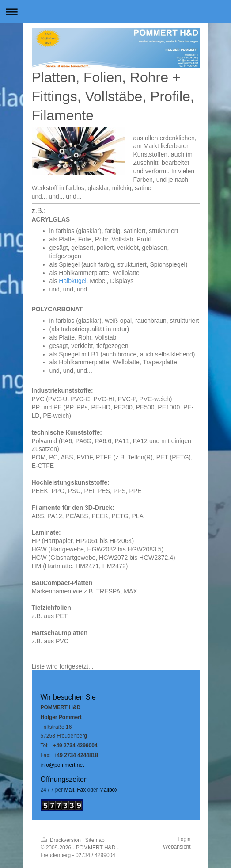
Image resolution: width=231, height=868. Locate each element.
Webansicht (177, 847)
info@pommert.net (62, 765)
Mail (69, 790)
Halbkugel (72, 281)
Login (184, 839)
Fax (81, 790)
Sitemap (95, 840)
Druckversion (62, 840)
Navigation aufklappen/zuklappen (115, 12)
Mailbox (108, 790)
